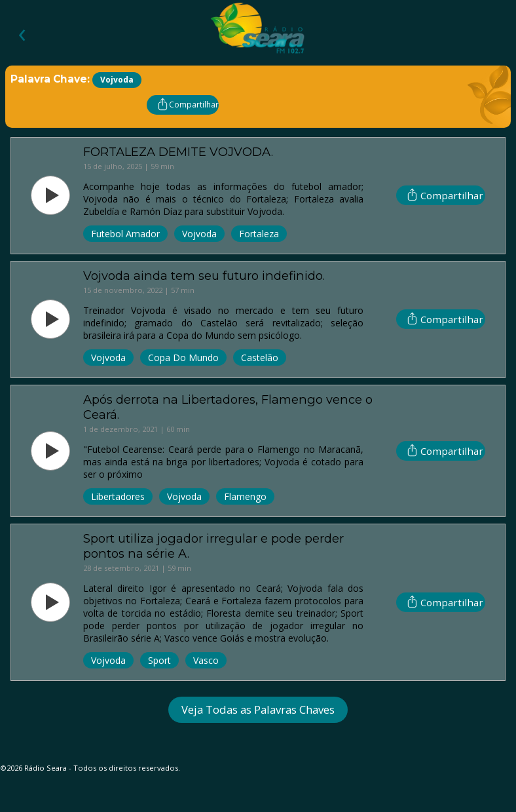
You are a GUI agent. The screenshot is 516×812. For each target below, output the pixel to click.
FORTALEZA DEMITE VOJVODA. (178, 152)
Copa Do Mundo (183, 358)
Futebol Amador (125, 234)
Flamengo (245, 496)
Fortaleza (259, 234)
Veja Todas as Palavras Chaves (258, 709)
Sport (159, 660)
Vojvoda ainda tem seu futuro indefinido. (204, 276)
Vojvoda (199, 234)
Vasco (206, 660)
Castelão (260, 358)
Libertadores (118, 496)
